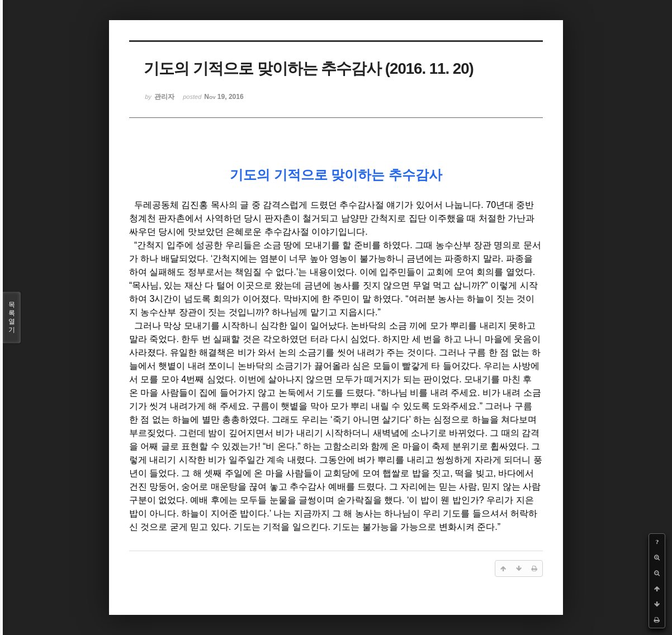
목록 (12, 317)
